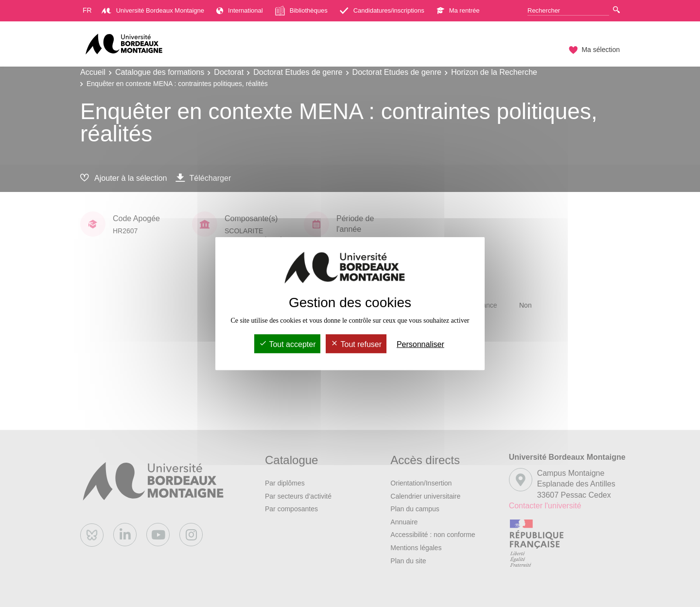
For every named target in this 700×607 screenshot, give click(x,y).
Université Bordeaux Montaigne (153, 10)
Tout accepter (287, 344)
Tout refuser (356, 344)
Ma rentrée (458, 10)
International (240, 10)
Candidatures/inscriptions (382, 10)
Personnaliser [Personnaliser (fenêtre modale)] (420, 344)
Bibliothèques (301, 11)
